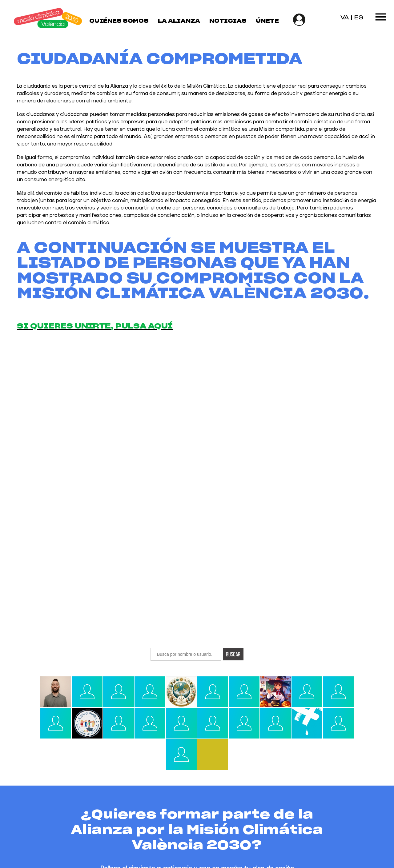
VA (345, 18)
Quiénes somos (119, 21)
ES (359, 18)
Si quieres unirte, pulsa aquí (95, 326)
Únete (267, 21)
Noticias (228, 21)
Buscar (233, 654)
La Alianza (179, 21)
